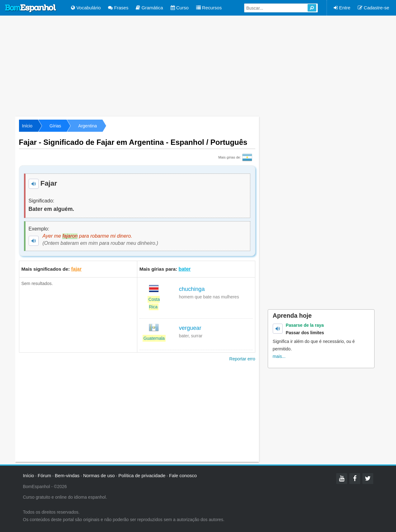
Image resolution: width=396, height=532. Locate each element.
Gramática (149, 8)
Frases (118, 8)
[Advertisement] (198, 65)
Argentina (87, 126)
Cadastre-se (373, 8)
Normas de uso (99, 475)
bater (184, 269)
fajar (76, 269)
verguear (190, 328)
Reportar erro (242, 359)
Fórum (44, 475)
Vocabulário (86, 8)
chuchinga (192, 289)
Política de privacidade (142, 475)
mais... (279, 356)
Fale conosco (183, 475)
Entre (342, 8)
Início (27, 126)
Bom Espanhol (31, 8)
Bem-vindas (67, 475)
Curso (180, 8)
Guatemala (154, 338)
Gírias (55, 126)
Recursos (209, 8)
